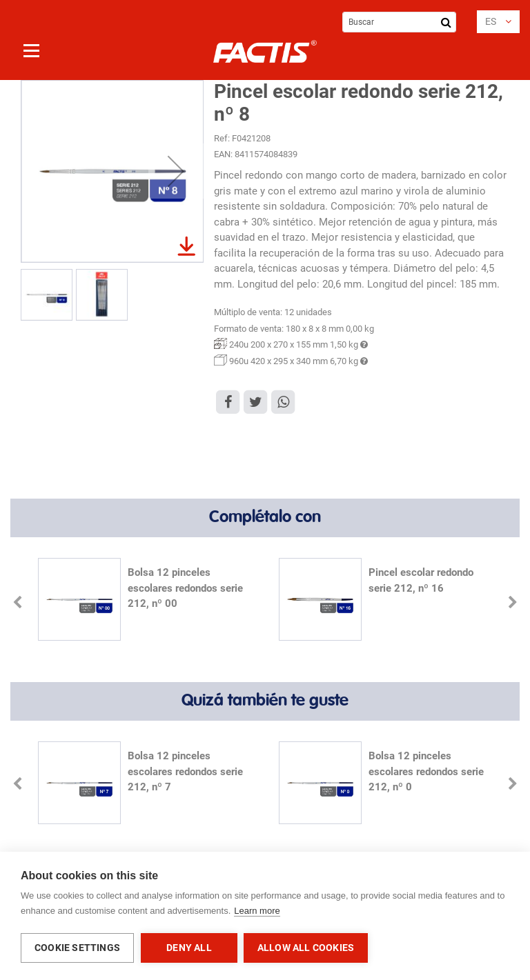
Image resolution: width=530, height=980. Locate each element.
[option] (145, 601)
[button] (498, 22)
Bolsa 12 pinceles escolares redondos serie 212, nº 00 (185, 588)
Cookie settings (77, 948)
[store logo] (265, 51)
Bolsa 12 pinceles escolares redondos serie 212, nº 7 (185, 771)
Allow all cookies (306, 948)
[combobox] (399, 22)
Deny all (189, 948)
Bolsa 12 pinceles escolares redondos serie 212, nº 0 (426, 771)
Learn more (257, 911)
